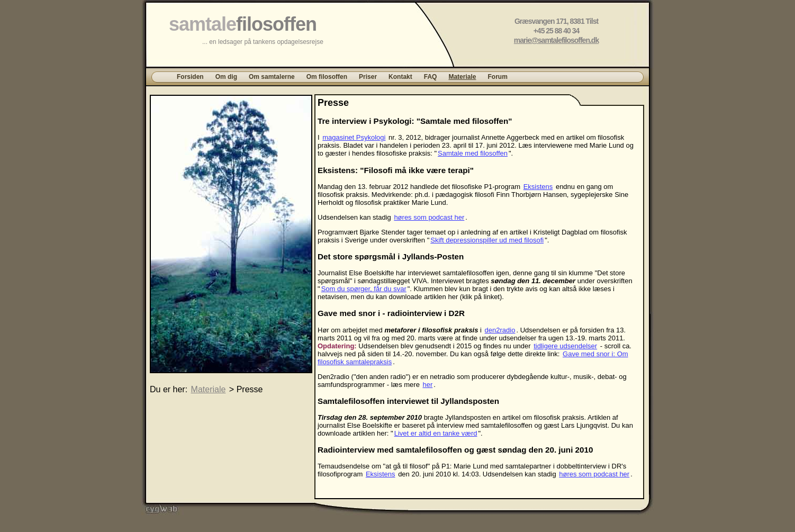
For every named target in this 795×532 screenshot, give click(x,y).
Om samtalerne (272, 77)
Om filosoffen (327, 77)
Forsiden (190, 77)
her (428, 385)
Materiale (462, 77)
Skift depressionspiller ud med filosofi (487, 240)
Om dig (226, 77)
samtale (243, 24)
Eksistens (538, 187)
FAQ (431, 77)
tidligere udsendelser (565, 346)
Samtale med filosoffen (473, 153)
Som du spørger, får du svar (364, 289)
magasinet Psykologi (354, 137)
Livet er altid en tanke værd (436, 433)
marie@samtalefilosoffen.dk (556, 40)
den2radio (500, 330)
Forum (497, 77)
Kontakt (400, 77)
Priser (368, 77)
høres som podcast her (429, 217)
